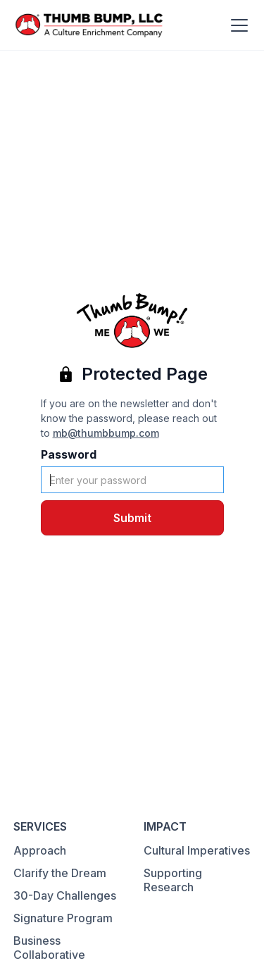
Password (69, 454)
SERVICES (40, 826)
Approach (40, 850)
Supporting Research (173, 880)
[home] (89, 25)
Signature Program (63, 918)
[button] (237, 25)
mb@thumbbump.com (106, 433)
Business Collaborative (49, 948)
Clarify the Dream (60, 873)
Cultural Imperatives (197, 850)
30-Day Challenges (65, 895)
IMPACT (165, 826)
